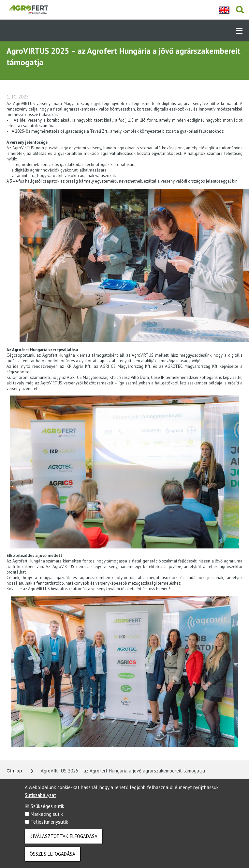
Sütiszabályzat (40, 800)
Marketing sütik (47, 819)
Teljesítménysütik (49, 826)
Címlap (14, 771)
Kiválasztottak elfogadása (64, 841)
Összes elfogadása (52, 858)
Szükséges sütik (47, 811)
